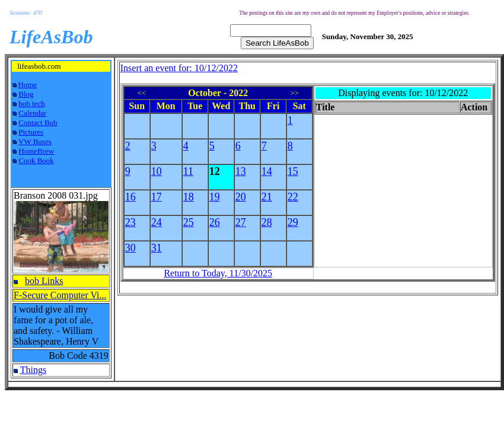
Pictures (31, 132)
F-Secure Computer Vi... (60, 295)
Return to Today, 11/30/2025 (218, 273)
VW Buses (35, 141)
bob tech (31, 103)
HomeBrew (36, 151)
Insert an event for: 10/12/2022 (179, 68)
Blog (26, 94)
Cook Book (36, 160)
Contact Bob (38, 122)
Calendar (32, 113)
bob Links (44, 281)
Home (28, 85)
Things (33, 370)
